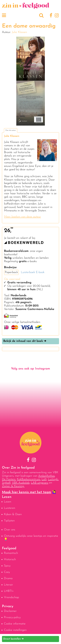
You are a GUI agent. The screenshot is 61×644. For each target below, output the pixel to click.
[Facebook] (51, 16)
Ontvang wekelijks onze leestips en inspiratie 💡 (31, 538)
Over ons (10, 530)
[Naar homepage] (26, 8)
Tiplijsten (9, 521)
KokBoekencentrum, (29, 479)
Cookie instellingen (15, 630)
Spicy (7, 566)
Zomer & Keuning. (13, 486)
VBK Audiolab (21, 483)
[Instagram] (56, 16)
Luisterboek (28, 272)
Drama (8, 578)
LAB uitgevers (40, 483)
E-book (40, 272)
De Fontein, (9, 479)
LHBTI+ (9, 591)
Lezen (8, 502)
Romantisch (11, 553)
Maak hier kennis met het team (27, 492)
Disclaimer (10, 611)
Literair (8, 585)
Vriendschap (11, 597)
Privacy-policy (12, 617)
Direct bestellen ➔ (13, 639)
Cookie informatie (15, 624)
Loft (44, 479)
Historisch (10, 559)
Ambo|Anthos (46, 476)
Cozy (7, 572)
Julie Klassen (19, 32)
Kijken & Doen (13, 514)
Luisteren (10, 508)
